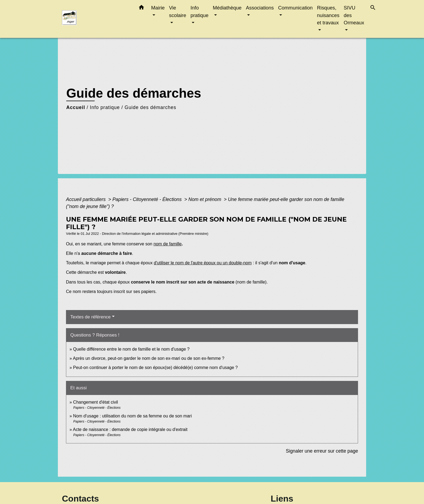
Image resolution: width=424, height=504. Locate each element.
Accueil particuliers (87, 199)
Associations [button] (260, 8)
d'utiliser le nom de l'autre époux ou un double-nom (203, 263)
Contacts (80, 499)
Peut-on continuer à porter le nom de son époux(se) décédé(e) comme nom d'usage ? (155, 368)
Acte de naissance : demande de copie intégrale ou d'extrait (130, 429)
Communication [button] (296, 8)
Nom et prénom (206, 199)
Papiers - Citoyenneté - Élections (148, 199)
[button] (141, 8)
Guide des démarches (150, 107)
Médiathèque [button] (227, 8)
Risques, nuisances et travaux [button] (328, 15)
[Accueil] (96, 19)
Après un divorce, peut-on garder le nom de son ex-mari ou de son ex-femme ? (149, 358)
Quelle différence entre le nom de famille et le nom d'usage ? (131, 349)
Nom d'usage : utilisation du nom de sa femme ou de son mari (132, 416)
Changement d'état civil (95, 402)
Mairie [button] (158, 8)
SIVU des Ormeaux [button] (354, 15)
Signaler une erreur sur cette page (322, 451)
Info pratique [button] (199, 11)
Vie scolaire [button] (178, 11)
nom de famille (168, 244)
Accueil (76, 107)
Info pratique (105, 107)
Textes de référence (90, 317)
